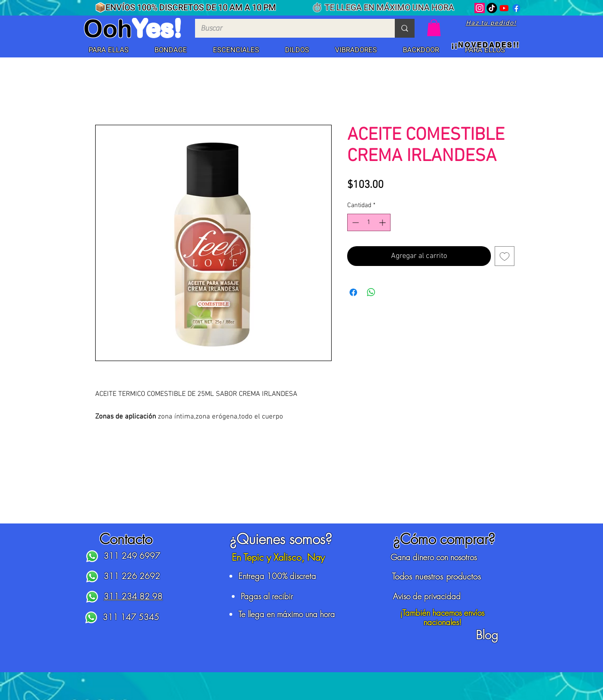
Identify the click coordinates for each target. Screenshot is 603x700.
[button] (108, 50)
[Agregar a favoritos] (505, 256)
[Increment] (383, 222)
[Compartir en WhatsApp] (371, 292)
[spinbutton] (369, 222)
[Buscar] (288, 28)
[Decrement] (354, 222)
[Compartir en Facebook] (353, 292)
